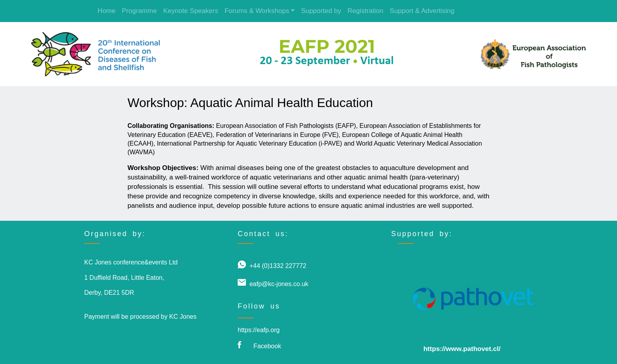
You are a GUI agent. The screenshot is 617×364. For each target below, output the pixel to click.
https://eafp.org (259, 330)
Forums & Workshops (257, 11)
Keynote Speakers (191, 11)
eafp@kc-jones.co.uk (279, 284)
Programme (139, 11)
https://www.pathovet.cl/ (462, 349)
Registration (365, 11)
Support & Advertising (422, 11)
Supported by (321, 11)
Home (107, 11)
